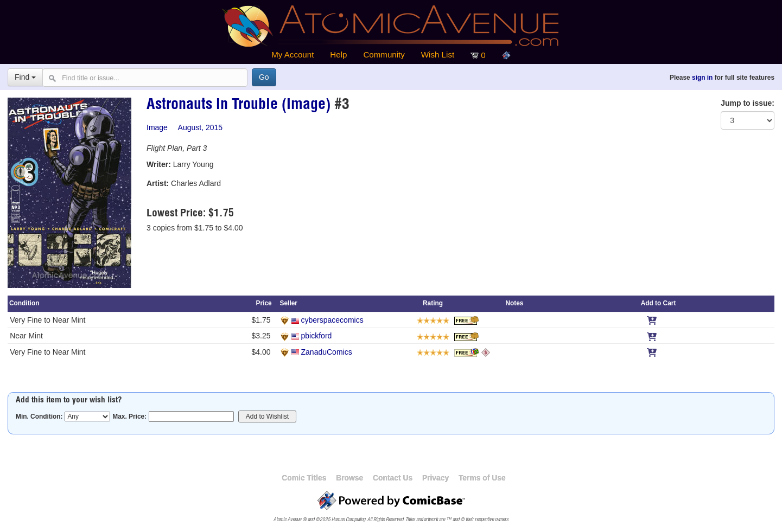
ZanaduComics (327, 352)
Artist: (158, 183)
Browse (349, 478)
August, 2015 (201, 127)
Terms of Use (482, 478)
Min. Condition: (39, 416)
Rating (433, 303)
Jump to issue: (748, 103)
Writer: (159, 164)
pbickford (317, 336)
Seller (289, 303)
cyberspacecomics (332, 320)
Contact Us (393, 478)
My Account (293, 55)
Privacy (435, 478)
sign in (702, 78)
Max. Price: (129, 416)
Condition (24, 303)
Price (264, 303)
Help (338, 55)
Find (25, 77)
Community (384, 55)
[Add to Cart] (652, 320)
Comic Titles (304, 478)
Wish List (438, 55)
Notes (514, 303)
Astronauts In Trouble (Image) (239, 106)
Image (157, 127)
